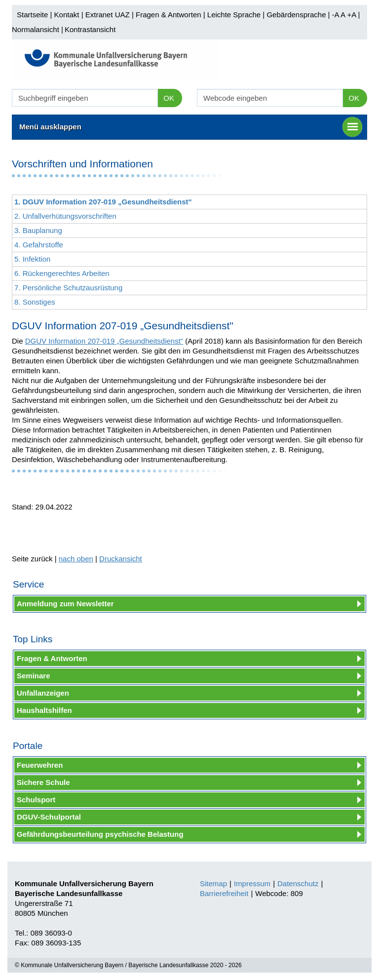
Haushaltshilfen (44, 710)
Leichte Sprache (234, 15)
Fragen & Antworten (169, 15)
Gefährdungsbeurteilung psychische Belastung (100, 834)
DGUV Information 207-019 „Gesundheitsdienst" (104, 341)
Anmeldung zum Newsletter (65, 604)
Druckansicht (121, 559)
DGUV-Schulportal (49, 817)
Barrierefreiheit (224, 893)
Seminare (34, 676)
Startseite (32, 15)
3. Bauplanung (38, 230)
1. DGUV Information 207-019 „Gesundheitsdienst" (103, 202)
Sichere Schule (43, 782)
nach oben (76, 559)
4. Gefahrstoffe (39, 245)
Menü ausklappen (191, 127)
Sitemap (213, 883)
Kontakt (67, 15)
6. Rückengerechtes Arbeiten (62, 273)
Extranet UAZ (108, 15)
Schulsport (36, 800)
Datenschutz (298, 883)
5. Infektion (32, 259)
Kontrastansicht (90, 29)
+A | (352, 15)
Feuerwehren (40, 765)
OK (169, 98)
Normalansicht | (38, 29)
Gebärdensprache (296, 15)
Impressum (252, 883)
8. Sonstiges (35, 302)
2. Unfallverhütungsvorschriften (65, 216)
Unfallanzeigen (43, 693)
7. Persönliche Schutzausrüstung (68, 288)
